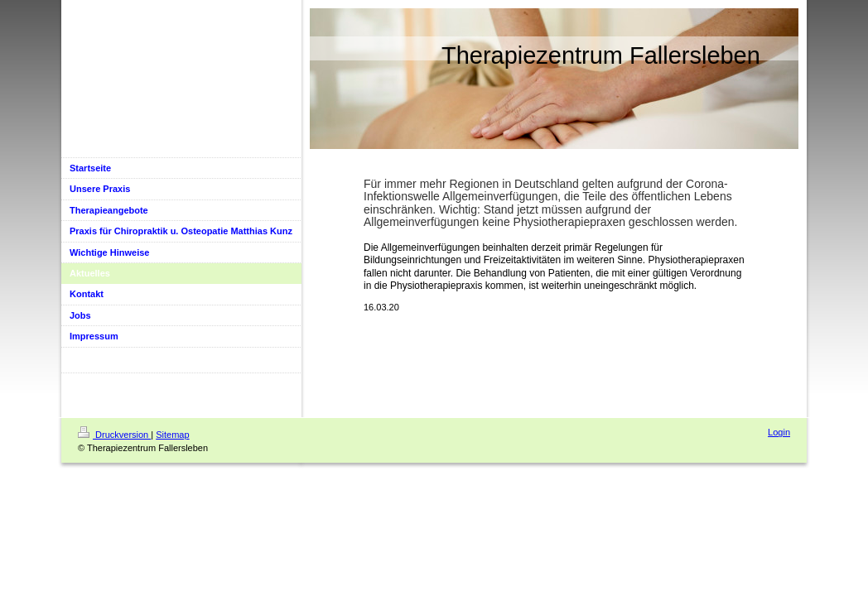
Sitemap (172, 435)
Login (779, 432)
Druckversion (114, 435)
